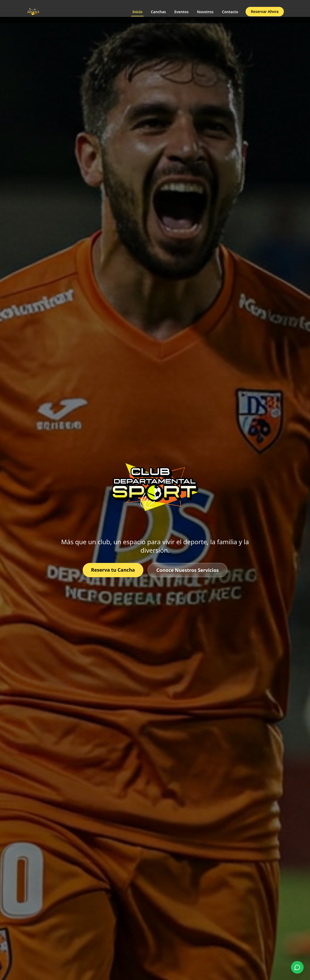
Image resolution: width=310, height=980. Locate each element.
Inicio (137, 13)
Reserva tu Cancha (113, 570)
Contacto (230, 12)
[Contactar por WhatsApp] (297, 967)
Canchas (158, 12)
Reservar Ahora (265, 11)
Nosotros (205, 12)
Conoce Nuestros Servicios (187, 570)
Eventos (181, 12)
